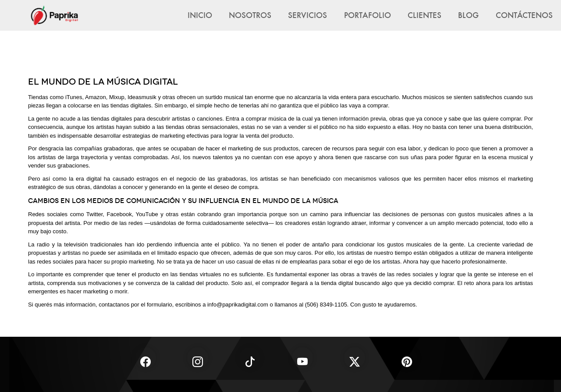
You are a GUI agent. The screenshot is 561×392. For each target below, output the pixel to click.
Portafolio (367, 15)
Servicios (307, 15)
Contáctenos (524, 15)
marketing (520, 179)
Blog (468, 15)
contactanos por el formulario (135, 305)
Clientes (424, 15)
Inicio (200, 15)
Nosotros (250, 15)
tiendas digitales (112, 119)
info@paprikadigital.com (238, 305)
